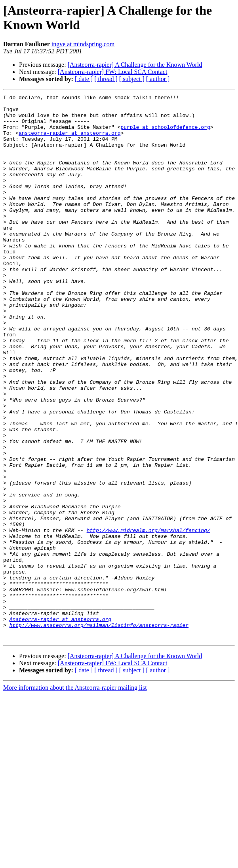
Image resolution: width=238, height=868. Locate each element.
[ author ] (158, 79)
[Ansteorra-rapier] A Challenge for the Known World (135, 65)
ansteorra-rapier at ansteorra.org (69, 141)
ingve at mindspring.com (83, 44)
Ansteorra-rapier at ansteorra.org (60, 725)
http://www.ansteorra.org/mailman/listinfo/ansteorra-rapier (99, 732)
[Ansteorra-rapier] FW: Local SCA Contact (113, 72)
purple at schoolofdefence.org (165, 134)
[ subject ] (132, 79)
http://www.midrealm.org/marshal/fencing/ (149, 618)
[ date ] (84, 79)
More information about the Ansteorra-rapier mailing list (75, 797)
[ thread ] (106, 79)
